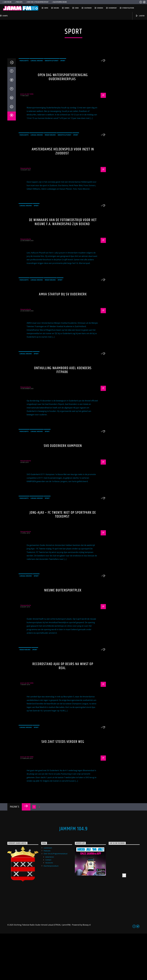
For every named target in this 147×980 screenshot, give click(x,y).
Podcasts (18, 2)
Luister (140, 16)
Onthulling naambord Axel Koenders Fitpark (63, 417)
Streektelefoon (128, 8)
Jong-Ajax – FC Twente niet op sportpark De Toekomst (63, 561)
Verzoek (100, 8)
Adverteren (50, 903)
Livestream (7, 2)
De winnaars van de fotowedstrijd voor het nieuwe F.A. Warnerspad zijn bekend (63, 268)
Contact (48, 906)
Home (46, 8)
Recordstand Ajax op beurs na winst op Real (63, 712)
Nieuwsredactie (26, 215)
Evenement (113, 8)
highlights (24, 107)
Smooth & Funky (52, 107)
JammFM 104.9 (73, 875)
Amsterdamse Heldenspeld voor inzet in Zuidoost (63, 198)
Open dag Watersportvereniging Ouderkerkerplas (63, 123)
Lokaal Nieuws (37, 107)
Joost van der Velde (27, 140)
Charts (5, 16)
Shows (67, 8)
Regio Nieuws (50, 181)
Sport (63, 107)
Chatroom (88, 8)
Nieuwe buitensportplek (63, 637)
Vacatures (49, 909)
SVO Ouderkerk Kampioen (63, 492)
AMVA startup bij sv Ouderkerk (63, 341)
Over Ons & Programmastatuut (37, 2)
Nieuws (56, 8)
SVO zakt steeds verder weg (63, 788)
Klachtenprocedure (59, 2)
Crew (77, 8)
